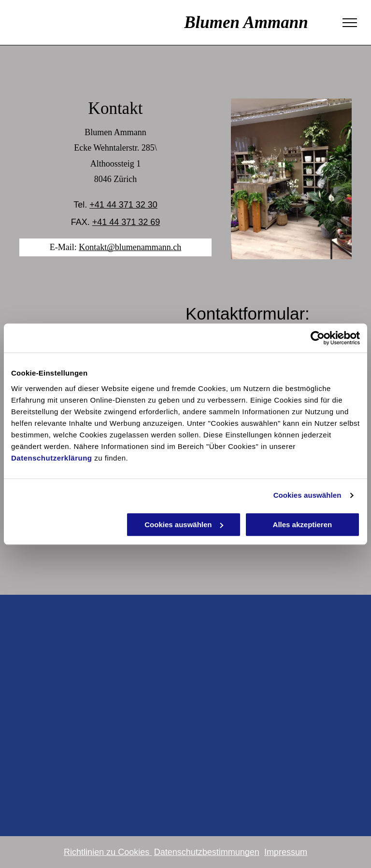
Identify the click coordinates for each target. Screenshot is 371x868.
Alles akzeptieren (303, 525)
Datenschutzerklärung (52, 458)
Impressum (286, 852)
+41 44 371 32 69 (126, 222)
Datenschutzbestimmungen (207, 852)
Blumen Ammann (164, 22)
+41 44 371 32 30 (123, 205)
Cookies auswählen (307, 495)
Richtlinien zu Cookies (107, 852)
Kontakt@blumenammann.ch (130, 247)
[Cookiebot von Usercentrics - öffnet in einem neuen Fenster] (318, 338)
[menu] (350, 23)
